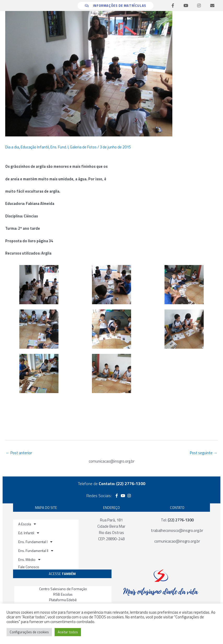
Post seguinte (204, 453)
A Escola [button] (27, 524)
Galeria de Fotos (83, 147)
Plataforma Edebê (63, 600)
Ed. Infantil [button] (29, 533)
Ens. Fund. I (59, 147)
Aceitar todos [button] (68, 632)
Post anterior (19, 453)
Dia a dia (12, 147)
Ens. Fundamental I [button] (35, 542)
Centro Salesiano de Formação (63, 589)
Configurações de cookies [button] (29, 632)
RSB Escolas (63, 594)
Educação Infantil (35, 147)
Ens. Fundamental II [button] (36, 551)
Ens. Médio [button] (29, 560)
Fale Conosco (29, 567)
